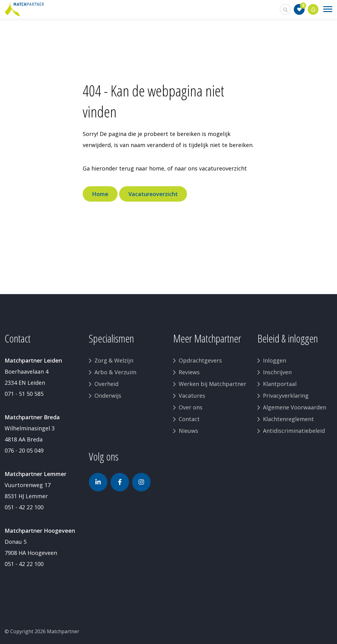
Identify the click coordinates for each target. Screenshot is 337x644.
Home (100, 194)
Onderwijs (108, 396)
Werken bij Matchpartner (212, 384)
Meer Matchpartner (207, 338)
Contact (189, 419)
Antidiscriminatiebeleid (294, 431)
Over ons (191, 407)
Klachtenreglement (288, 419)
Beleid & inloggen (288, 338)
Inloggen (275, 360)
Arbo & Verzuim (115, 372)
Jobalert (313, 9)
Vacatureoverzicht (153, 194)
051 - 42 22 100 (24, 507)
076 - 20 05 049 (24, 450)
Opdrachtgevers (200, 360)
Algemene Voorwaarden (295, 407)
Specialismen (111, 338)
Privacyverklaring (286, 396)
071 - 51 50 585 (24, 394)
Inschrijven (277, 372)
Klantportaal (280, 384)
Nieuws (188, 431)
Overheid (106, 384)
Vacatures (192, 396)
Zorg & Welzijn (114, 360)
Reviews (189, 372)
